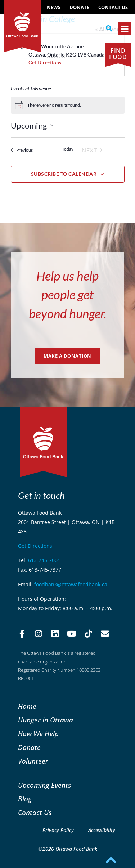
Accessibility (102, 830)
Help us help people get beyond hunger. (67, 294)
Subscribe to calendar (64, 174)
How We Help (38, 733)
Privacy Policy (58, 830)
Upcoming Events (44, 785)
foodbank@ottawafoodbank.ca (71, 584)
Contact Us (113, 7)
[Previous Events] (22, 150)
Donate (79, 7)
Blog (25, 799)
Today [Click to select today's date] (68, 149)
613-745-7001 (44, 560)
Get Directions (45, 62)
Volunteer (33, 761)
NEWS (54, 7)
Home (27, 706)
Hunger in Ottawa (46, 720)
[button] (109, 28)
